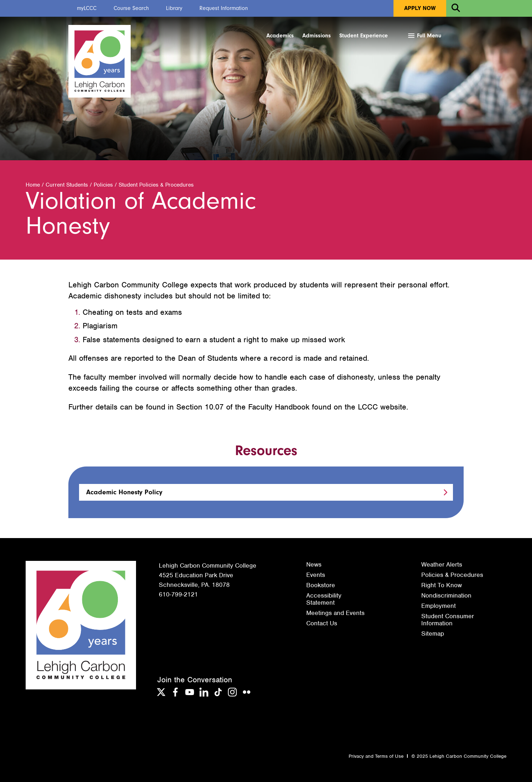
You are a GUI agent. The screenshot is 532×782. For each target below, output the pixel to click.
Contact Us (322, 623)
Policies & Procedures (452, 575)
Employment (439, 606)
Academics (280, 36)
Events (316, 575)
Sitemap (433, 634)
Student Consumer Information (448, 620)
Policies (103, 185)
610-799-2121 (178, 594)
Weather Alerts (442, 564)
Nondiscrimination (446, 595)
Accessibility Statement (324, 599)
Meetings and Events (335, 613)
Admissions (317, 36)
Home (33, 185)
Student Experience (364, 36)
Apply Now (420, 8)
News (314, 564)
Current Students (67, 185)
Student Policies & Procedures (156, 185)
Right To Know (442, 585)
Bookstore (321, 585)
